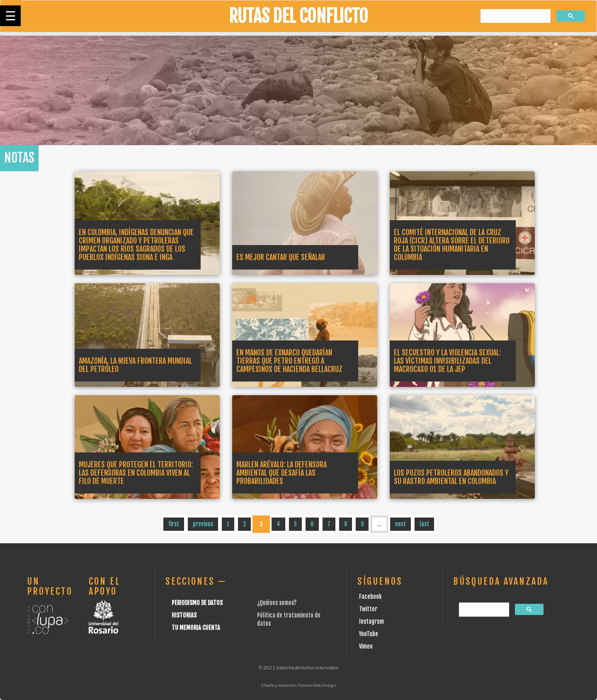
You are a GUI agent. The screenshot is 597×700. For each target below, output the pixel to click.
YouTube (369, 634)
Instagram (371, 621)
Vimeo (366, 646)
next (400, 524)
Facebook (370, 597)
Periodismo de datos (197, 603)
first (174, 524)
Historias (184, 615)
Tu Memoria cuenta (196, 628)
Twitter (368, 609)
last (424, 524)
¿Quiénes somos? (277, 603)
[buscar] (515, 16)
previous (203, 524)
